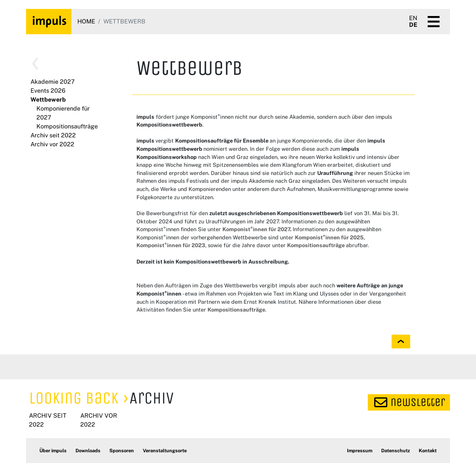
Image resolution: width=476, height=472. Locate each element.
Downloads (88, 451)
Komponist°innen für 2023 (171, 245)
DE (413, 25)
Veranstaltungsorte (165, 451)
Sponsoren (122, 451)
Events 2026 (48, 91)
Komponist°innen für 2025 (329, 237)
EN (413, 18)
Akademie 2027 (53, 82)
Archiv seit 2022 (53, 135)
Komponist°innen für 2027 (256, 229)
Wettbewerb (48, 100)
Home (86, 21)
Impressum (360, 451)
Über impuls (53, 451)
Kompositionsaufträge (67, 126)
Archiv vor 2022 (52, 144)
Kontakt (428, 451)
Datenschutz (395, 451)
